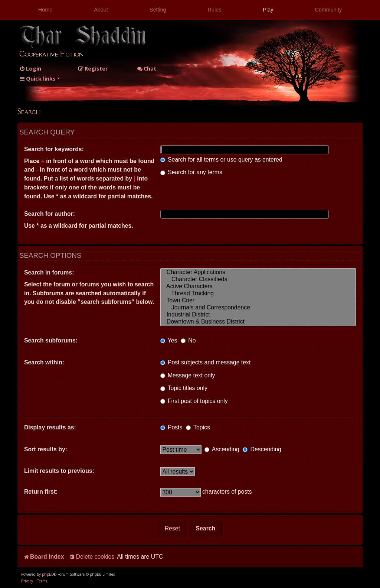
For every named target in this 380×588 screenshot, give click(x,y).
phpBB (48, 574)
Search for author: (50, 214)
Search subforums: (51, 340)
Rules (215, 10)
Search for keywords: (54, 149)
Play (268, 10)
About (101, 10)
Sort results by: (46, 449)
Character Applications (258, 272)
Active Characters (258, 287)
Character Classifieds (258, 280)
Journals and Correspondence (258, 308)
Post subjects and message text (206, 362)
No (188, 340)
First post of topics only (194, 401)
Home (45, 10)
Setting (158, 10)
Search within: (44, 362)
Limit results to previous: (59, 471)
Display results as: (50, 427)
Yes (169, 340)
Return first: (41, 492)
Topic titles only (184, 388)
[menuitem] (30, 69)
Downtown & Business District (258, 322)
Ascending (222, 449)
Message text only (188, 375)
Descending (262, 449)
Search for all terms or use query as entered (221, 160)
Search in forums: (49, 272)
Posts (171, 427)
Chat (147, 69)
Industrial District (258, 315)
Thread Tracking (258, 294)
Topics (198, 427)
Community (328, 10)
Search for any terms (191, 172)
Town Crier (258, 301)
